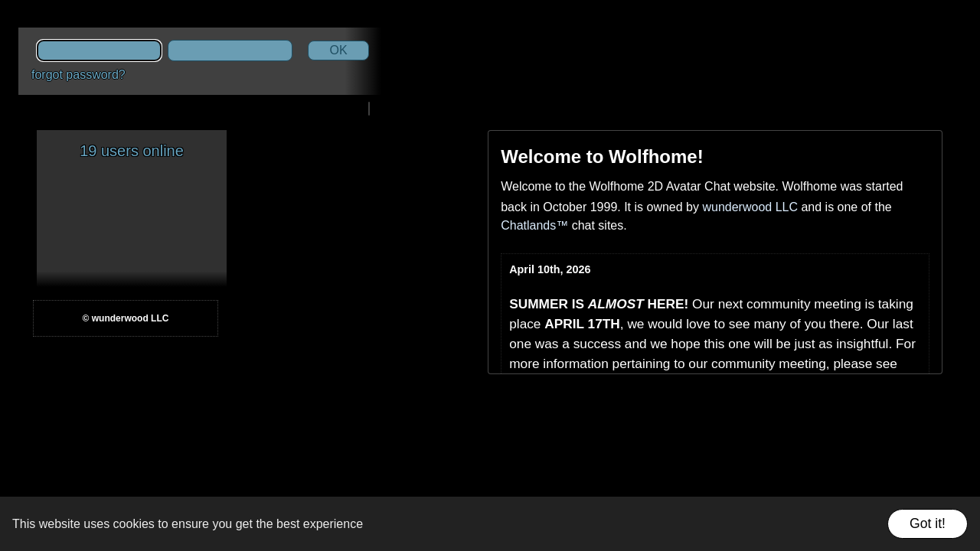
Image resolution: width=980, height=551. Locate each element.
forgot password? (78, 75)
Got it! (928, 523)
